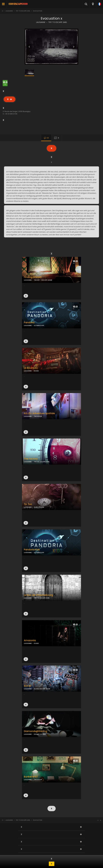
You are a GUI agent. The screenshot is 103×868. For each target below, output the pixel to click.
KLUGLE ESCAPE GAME (42, 689)
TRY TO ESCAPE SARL (58, 22)
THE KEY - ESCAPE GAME (43, 280)
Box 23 (28, 686)
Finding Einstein (33, 277)
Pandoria (29, 323)
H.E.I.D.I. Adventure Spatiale (39, 413)
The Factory (31, 459)
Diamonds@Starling (35, 731)
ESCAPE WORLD (40, 734)
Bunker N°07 (31, 777)
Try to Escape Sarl (23, 11)
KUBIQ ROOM (39, 507)
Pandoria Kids (32, 550)
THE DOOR (38, 416)
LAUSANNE (41, 22)
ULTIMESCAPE (39, 325)
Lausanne (9, 11)
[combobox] (93, 4)
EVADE (36, 371)
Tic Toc (28, 504)
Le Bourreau (31, 368)
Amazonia (30, 640)
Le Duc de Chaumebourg (38, 595)
